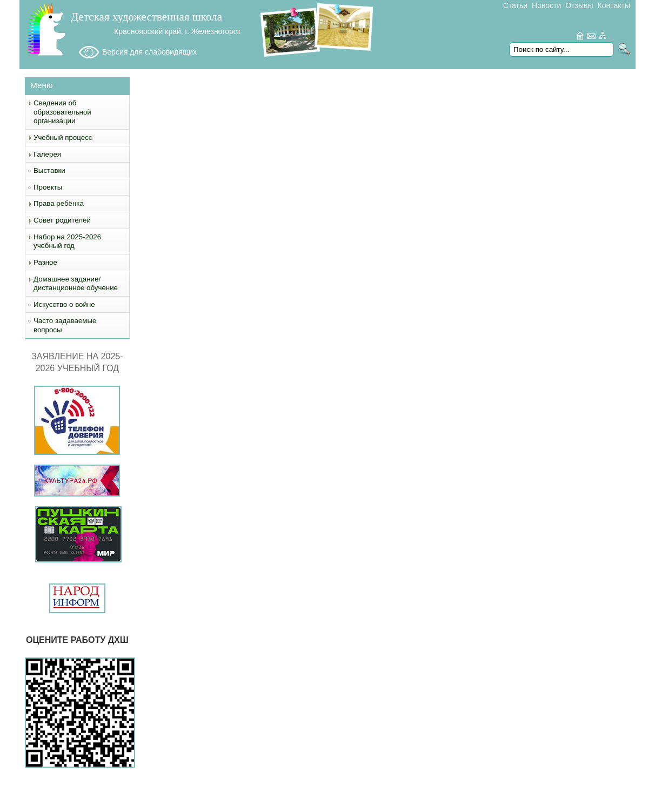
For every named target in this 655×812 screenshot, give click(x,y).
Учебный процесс (63, 137)
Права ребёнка (59, 203)
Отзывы (579, 5)
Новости (546, 5)
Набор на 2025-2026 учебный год (67, 241)
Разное (45, 262)
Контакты (614, 5)
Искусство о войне (64, 304)
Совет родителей (62, 220)
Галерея (47, 154)
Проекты (48, 187)
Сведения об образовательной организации (62, 112)
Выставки (49, 170)
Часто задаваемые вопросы (65, 325)
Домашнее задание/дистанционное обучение (76, 284)
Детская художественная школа (146, 17)
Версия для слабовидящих (149, 52)
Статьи (515, 5)
